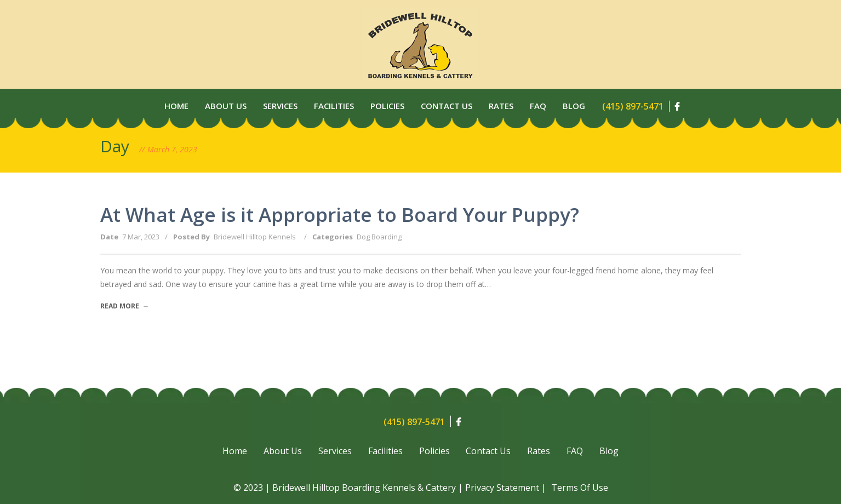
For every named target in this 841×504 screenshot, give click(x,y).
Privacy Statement (502, 488)
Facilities (334, 106)
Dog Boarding (379, 237)
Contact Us (447, 106)
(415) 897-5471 (633, 106)
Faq (538, 106)
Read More (125, 306)
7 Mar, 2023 (141, 237)
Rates (501, 106)
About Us (226, 106)
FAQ (575, 451)
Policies (387, 106)
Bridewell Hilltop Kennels (255, 237)
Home (176, 106)
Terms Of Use (580, 488)
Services (280, 106)
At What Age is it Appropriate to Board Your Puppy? (340, 214)
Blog (574, 106)
